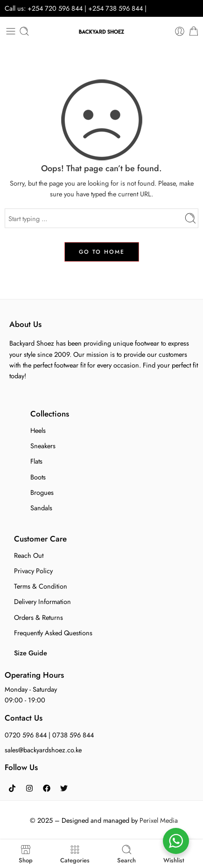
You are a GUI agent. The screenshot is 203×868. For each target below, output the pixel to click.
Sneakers (43, 446)
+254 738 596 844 (116, 8)
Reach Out (29, 555)
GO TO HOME (102, 252)
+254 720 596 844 (55, 8)
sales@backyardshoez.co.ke (43, 750)
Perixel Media (159, 820)
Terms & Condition (41, 586)
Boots (38, 477)
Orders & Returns (38, 617)
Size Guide (31, 653)
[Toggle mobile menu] (11, 31)
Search (126, 854)
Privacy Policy (33, 571)
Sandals (41, 508)
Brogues (42, 492)
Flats (36, 461)
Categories (75, 854)
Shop (26, 854)
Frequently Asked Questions (53, 633)
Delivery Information (42, 601)
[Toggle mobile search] (24, 31)
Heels (38, 430)
